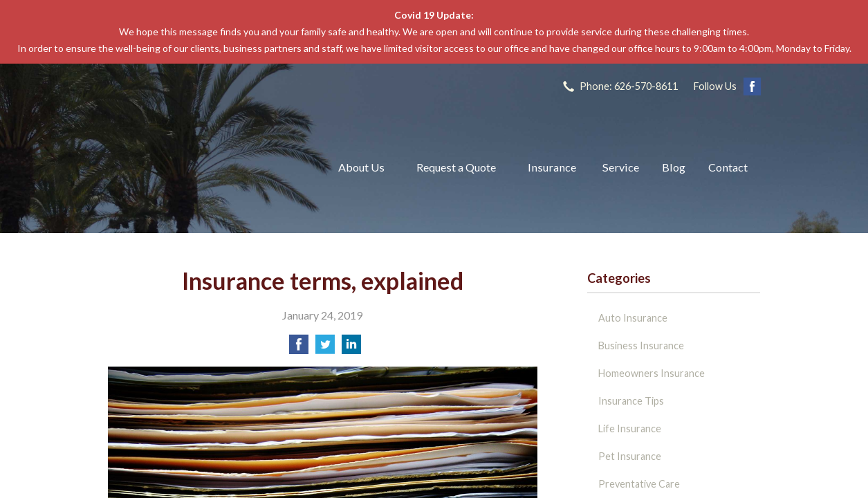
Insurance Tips (631, 401)
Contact (728, 167)
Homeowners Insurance (652, 373)
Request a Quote (456, 167)
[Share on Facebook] (299, 348)
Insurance (552, 167)
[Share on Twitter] (325, 348)
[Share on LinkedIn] (351, 348)
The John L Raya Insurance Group (206, 167)
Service (621, 167)
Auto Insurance (633, 318)
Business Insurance (641, 345)
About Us (361, 167)
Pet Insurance (630, 456)
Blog (674, 167)
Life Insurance (630, 428)
